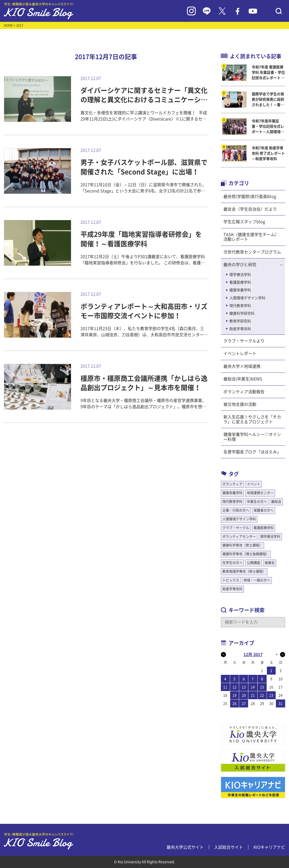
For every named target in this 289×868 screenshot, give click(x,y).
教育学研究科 (240, 321)
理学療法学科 (240, 275)
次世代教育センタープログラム (252, 252)
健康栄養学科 (240, 290)
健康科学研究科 (242, 313)
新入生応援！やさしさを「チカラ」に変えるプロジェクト (252, 419)
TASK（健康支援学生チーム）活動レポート (251, 237)
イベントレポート (240, 353)
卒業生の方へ (257, 502)
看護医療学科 (240, 282)
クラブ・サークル (236, 528)
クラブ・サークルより (244, 341)
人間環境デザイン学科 (247, 298)
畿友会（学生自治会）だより (250, 209)
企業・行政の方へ (236, 510)
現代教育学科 (240, 306)
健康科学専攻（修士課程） (242, 545)
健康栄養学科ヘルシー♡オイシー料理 (252, 437)
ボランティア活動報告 (244, 392)
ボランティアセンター (239, 536)
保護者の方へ (264, 510)
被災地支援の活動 (240, 404)
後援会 (270, 563)
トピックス (231, 580)
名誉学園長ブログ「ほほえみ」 (252, 452)
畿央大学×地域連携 (242, 366)
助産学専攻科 (240, 329)
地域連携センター (260, 493)
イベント (254, 484)
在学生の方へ (232, 563)
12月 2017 (253, 655)
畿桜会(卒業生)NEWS (243, 379)
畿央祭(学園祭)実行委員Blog (250, 197)
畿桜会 (276, 502)
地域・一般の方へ (257, 580)
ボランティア (232, 484)
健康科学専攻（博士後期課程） (246, 554)
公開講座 (254, 563)
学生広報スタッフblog (244, 222)
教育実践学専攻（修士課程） (244, 571)
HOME (8, 25)
